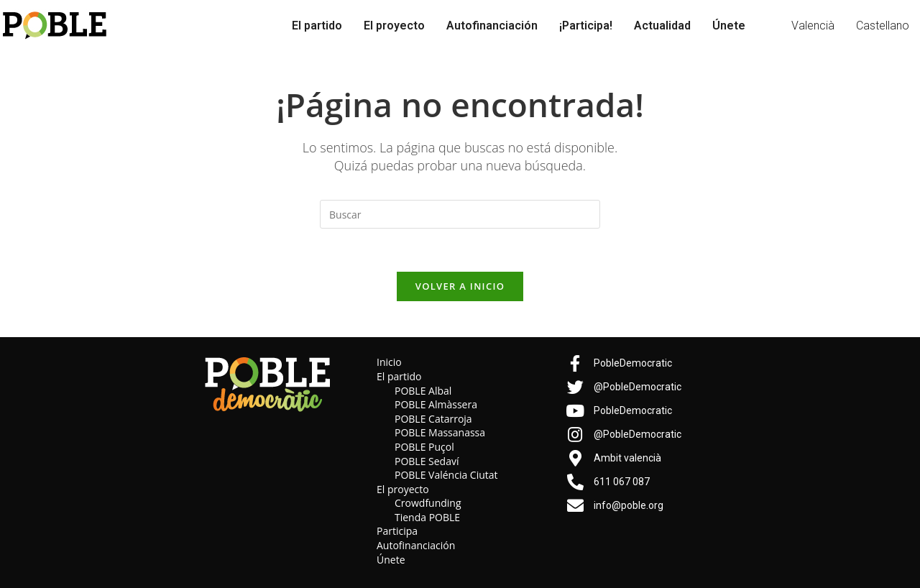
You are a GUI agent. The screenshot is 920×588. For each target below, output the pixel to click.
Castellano (883, 26)
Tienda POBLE (427, 517)
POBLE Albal (423, 391)
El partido (317, 26)
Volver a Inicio (460, 286)
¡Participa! (586, 26)
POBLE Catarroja (433, 419)
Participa (397, 532)
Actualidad (662, 26)
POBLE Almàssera (436, 404)
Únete (729, 26)
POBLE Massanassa (440, 432)
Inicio (389, 362)
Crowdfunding (428, 503)
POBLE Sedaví (427, 461)
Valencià (813, 26)
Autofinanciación (492, 26)
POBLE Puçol (424, 447)
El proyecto (394, 26)
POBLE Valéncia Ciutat (446, 475)
